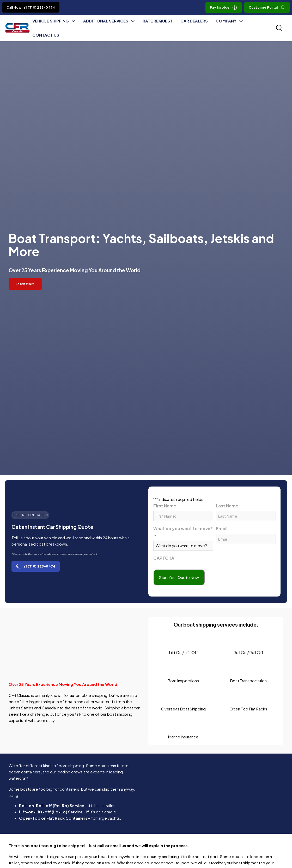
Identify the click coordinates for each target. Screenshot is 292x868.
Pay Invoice (224, 8)
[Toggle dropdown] (73, 21)
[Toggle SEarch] (279, 28)
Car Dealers (194, 21)
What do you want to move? (183, 532)
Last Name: (228, 506)
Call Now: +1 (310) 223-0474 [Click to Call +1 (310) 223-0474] (31, 7)
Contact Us (46, 35)
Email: (222, 528)
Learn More (25, 284)
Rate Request (158, 21)
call (101, 845)
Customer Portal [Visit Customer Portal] (267, 8)
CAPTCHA (164, 558)
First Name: (166, 506)
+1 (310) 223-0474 (36, 566)
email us (118, 845)
